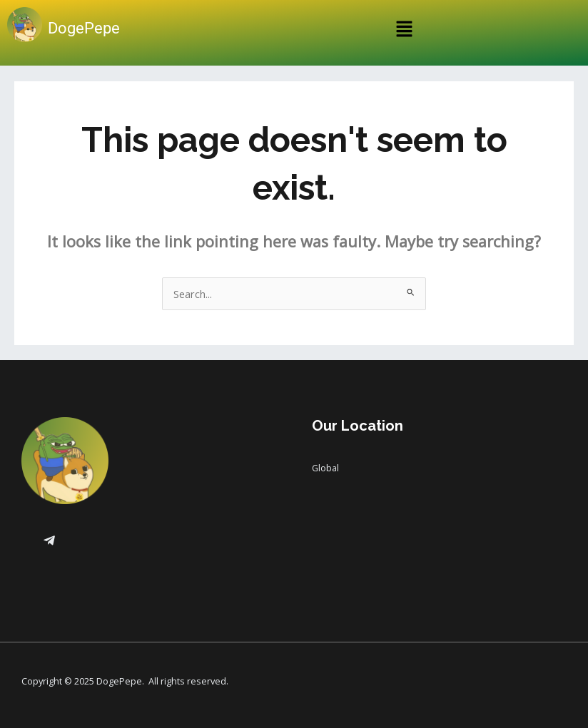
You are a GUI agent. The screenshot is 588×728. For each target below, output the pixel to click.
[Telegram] (49, 540)
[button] (404, 30)
